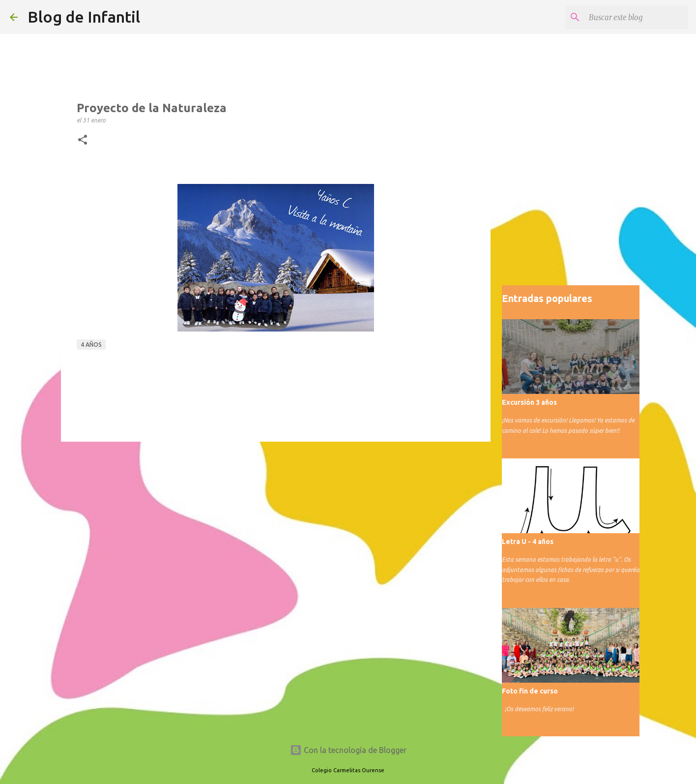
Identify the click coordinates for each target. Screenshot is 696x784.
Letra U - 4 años (528, 542)
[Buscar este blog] (637, 17)
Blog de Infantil (84, 17)
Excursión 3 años (529, 402)
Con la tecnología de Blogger (348, 750)
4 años (91, 345)
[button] (83, 140)
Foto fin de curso (530, 691)
